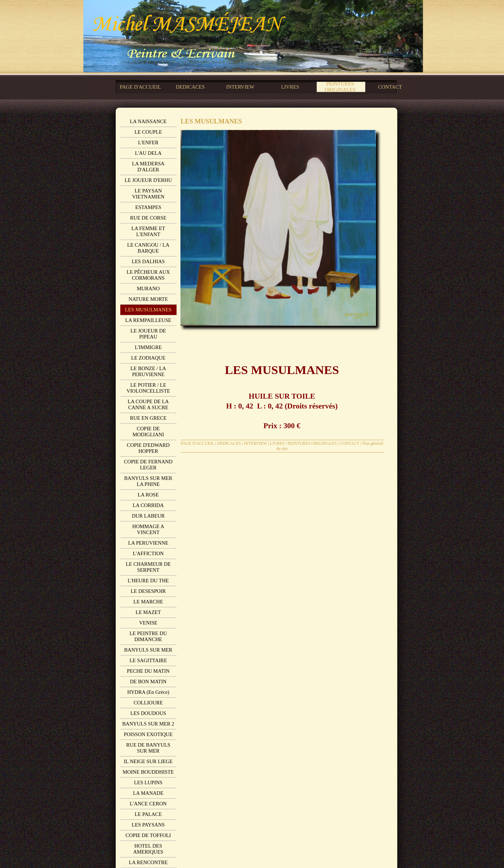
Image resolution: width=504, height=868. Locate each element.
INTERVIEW (255, 443)
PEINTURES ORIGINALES (312, 443)
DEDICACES (229, 443)
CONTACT (350, 443)
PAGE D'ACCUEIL (198, 443)
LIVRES (277, 443)
